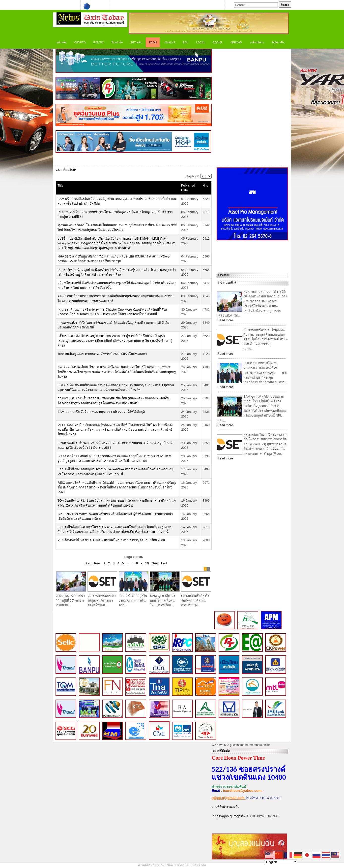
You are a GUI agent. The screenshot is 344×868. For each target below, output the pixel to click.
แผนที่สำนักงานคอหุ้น (226, 807)
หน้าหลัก (61, 42)
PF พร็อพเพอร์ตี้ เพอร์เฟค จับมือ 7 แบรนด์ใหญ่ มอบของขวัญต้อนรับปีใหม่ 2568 (111, 540)
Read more (225, 320)
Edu (186, 42)
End (164, 563)
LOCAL (201, 42)
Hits (205, 185)
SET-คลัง (136, 42)
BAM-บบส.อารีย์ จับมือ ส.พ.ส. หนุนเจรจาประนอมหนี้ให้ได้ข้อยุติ (101, 412)
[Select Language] (281, 862)
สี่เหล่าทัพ (117, 42)
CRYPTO (80, 42)
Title (60, 185)
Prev (97, 563)
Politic (99, 42)
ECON (153, 42)
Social (218, 42)
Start (88, 563)
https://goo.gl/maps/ (228, 816)
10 (147, 563)
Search (285, 4)
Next (155, 563)
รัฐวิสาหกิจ (278, 42)
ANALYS (170, 42)
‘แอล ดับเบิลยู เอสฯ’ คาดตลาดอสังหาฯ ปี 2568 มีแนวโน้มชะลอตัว (102, 354)
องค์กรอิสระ (257, 42)
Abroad (236, 42)
